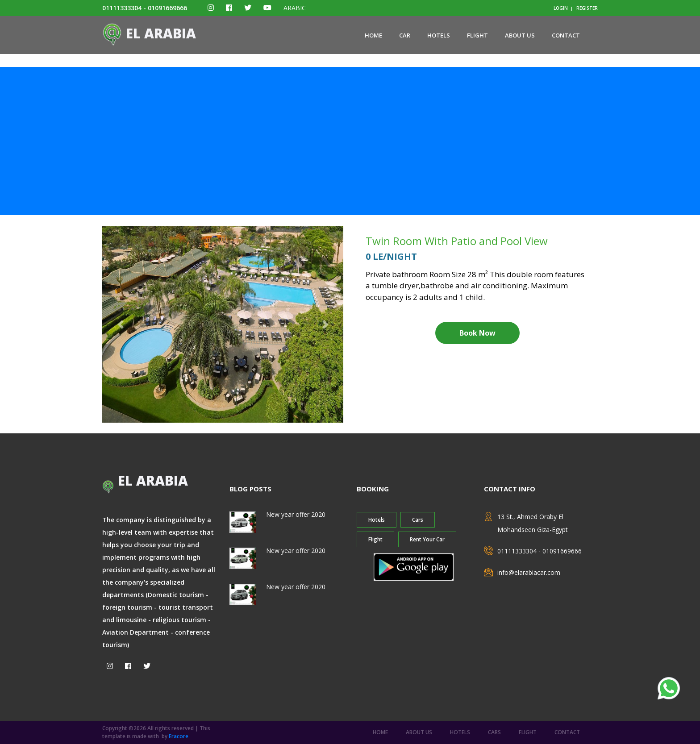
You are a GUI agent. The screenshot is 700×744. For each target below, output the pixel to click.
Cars (418, 520)
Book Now (477, 333)
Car (405, 35)
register (587, 8)
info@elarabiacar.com (529, 572)
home (373, 35)
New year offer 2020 (296, 514)
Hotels (439, 35)
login (561, 8)
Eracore (179, 736)
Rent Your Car (427, 539)
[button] (120, 324)
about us (520, 35)
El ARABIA (149, 33)
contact (566, 35)
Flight (477, 35)
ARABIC (295, 8)
